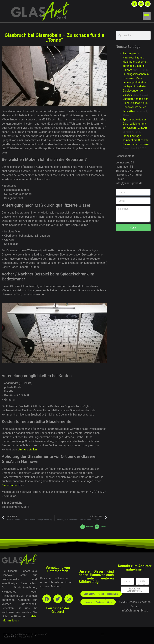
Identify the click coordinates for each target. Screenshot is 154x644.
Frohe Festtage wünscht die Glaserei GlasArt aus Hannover (136, 140)
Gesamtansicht (11, 485)
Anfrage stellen (28, 449)
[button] (147, 16)
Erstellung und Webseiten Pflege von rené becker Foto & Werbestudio (25, 635)
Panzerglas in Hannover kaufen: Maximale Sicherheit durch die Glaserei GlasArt (135, 62)
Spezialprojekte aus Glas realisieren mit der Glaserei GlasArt (135, 124)
